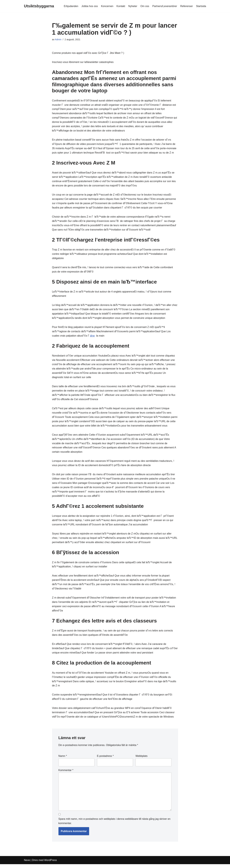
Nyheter (132, 6)
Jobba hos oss (89, 6)
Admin (58, 39)
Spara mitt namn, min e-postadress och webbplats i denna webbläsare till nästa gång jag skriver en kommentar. (115, 825)
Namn (63, 760)
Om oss (144, 6)
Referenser (186, 6)
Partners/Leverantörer (165, 6)
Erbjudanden (70, 6)
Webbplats (141, 760)
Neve (27, 864)
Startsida (201, 6)
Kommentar (66, 774)
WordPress (51, 864)
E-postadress (105, 760)
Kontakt (120, 6)
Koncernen (107, 6)
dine (93, 337)
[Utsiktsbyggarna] (39, 6)
